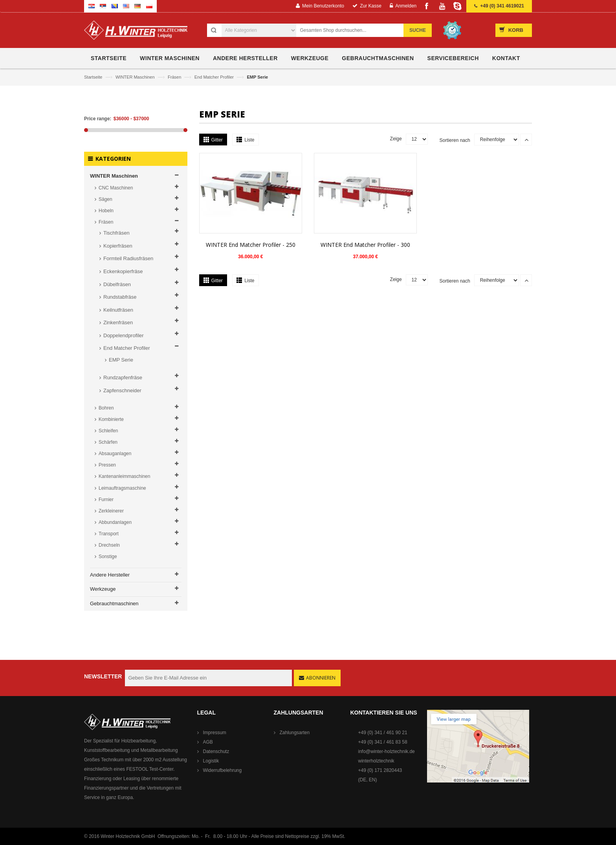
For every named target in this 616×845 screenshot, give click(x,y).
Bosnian (115, 6)
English (126, 6)
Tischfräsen (116, 233)
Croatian (92, 6)
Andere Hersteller (110, 575)
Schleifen (108, 431)
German (137, 6)
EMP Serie (121, 360)
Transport (109, 534)
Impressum (215, 733)
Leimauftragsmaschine (122, 488)
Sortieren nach (455, 140)
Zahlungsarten (295, 733)
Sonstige (108, 557)
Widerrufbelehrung (223, 770)
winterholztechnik (376, 761)
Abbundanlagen (115, 522)
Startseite (94, 77)
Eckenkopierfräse (123, 271)
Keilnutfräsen (118, 310)
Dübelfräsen (117, 284)
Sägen (105, 199)
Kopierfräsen (118, 246)
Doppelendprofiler (124, 335)
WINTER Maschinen (136, 77)
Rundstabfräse (120, 297)
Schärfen (108, 442)
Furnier (106, 500)
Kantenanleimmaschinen (124, 476)
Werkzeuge (103, 589)
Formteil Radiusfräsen (128, 258)
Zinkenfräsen (118, 322)
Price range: (98, 119)
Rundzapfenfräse (123, 377)
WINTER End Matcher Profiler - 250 (251, 245)
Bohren (106, 408)
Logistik (211, 761)
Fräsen (175, 77)
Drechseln (109, 545)
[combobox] (354, 30)
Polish (149, 6)
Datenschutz (216, 751)
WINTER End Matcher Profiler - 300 (365, 245)
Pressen (107, 465)
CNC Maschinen (116, 188)
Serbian (103, 6)
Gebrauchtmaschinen (114, 603)
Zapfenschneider (122, 390)
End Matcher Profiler (215, 77)
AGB (208, 742)
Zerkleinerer (111, 511)
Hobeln (106, 211)
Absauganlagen (115, 454)
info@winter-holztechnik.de (387, 751)
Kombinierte (111, 419)
